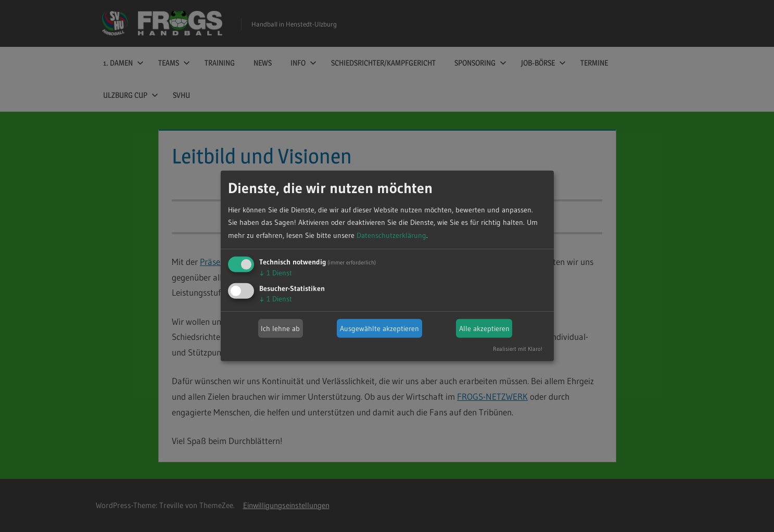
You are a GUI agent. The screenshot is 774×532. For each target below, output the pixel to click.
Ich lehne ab (280, 328)
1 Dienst (276, 273)
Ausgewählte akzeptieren (379, 328)
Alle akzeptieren (484, 328)
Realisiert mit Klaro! (518, 349)
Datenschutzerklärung (391, 235)
